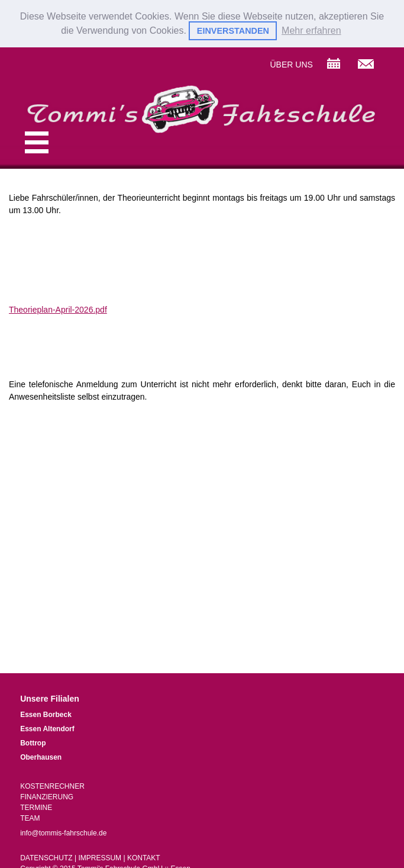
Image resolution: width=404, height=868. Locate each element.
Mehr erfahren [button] (311, 30)
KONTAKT (144, 857)
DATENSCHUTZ (46, 857)
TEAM (30, 818)
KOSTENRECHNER (52, 786)
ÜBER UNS (291, 64)
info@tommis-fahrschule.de (63, 832)
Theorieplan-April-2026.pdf (58, 309)
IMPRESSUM (100, 857)
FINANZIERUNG (47, 796)
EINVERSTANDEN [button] (233, 31)
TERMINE (36, 807)
